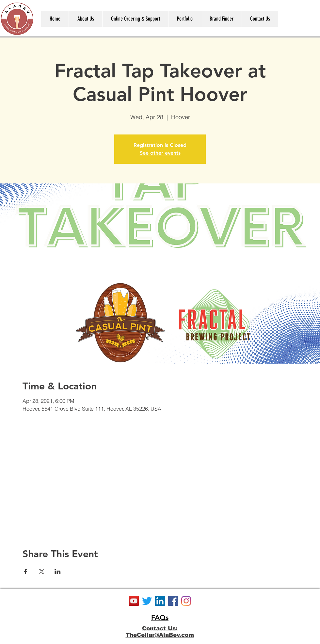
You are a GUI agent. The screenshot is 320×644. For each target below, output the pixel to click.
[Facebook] (173, 601)
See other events (160, 153)
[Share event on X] (42, 572)
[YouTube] (134, 601)
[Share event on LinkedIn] (58, 572)
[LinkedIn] (160, 601)
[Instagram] (186, 601)
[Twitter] (147, 601)
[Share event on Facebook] (26, 572)
